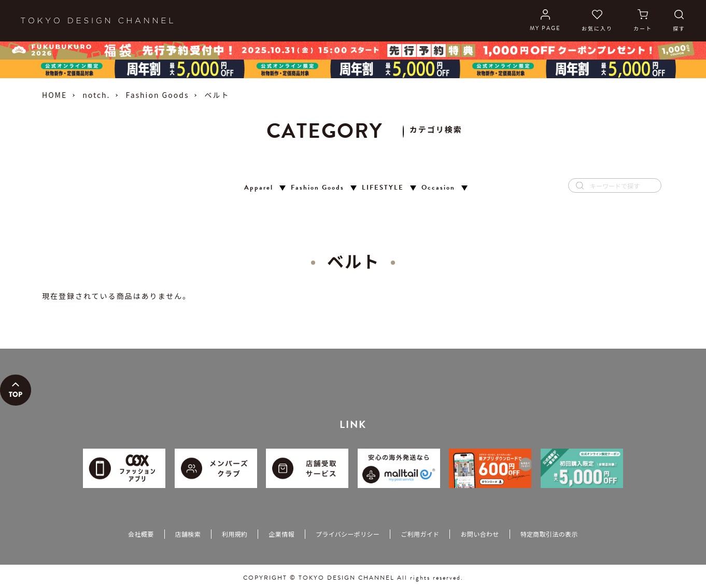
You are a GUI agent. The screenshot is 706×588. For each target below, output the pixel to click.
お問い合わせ (479, 534)
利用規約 (235, 534)
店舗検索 (188, 534)
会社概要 (141, 534)
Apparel (259, 188)
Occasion (438, 188)
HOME (54, 95)
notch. (96, 95)
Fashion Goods (157, 95)
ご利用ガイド (420, 534)
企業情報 (281, 534)
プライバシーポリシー (348, 534)
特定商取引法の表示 (549, 534)
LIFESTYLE (383, 188)
